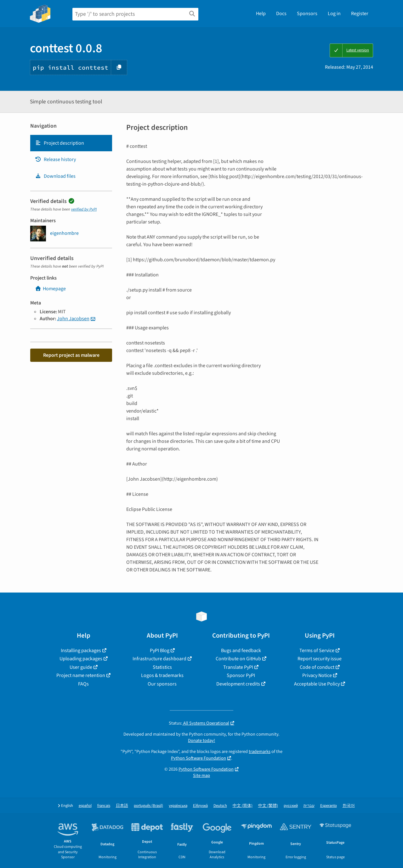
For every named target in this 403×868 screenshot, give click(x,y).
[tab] (71, 143)
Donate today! (201, 741)
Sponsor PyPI (241, 675)
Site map (201, 775)
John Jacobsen (73, 319)
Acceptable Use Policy (317, 684)
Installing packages (81, 651)
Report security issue (320, 659)
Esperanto (329, 806)
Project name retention (81, 675)
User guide (81, 667)
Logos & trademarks (162, 675)
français (104, 806)
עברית (309, 806)
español (85, 806)
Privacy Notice (317, 675)
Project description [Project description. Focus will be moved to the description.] (60, 143)
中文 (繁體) (268, 806)
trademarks (260, 752)
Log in (334, 14)
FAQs (83, 684)
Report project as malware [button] (71, 355)
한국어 (349, 806)
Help (261, 14)
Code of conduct (317, 667)
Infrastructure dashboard (159, 659)
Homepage (50, 289)
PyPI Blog (160, 651)
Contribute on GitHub (238, 659)
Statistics (162, 667)
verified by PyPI (84, 209)
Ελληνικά (200, 806)
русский (291, 806)
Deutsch (220, 806)
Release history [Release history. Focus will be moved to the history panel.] (55, 159)
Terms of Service (317, 651)
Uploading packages (81, 659)
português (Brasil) (148, 806)
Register (360, 14)
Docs (281, 14)
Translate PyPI (238, 667)
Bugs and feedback (241, 651)
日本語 (122, 806)
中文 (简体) (243, 806)
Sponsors (307, 14)
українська (178, 806)
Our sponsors (162, 684)
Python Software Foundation (199, 758)
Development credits (238, 684)
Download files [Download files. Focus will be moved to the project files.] (55, 176)
